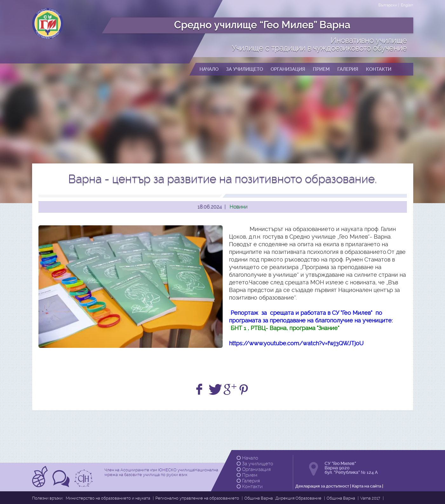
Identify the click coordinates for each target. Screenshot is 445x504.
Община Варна (341, 498)
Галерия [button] (348, 69)
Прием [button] (321, 69)
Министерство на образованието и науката (108, 498)
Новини (239, 207)
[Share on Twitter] (215, 390)
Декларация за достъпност (322, 486)
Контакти (250, 487)
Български (388, 5)
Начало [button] (209, 69)
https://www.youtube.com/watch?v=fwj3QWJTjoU (296, 343)
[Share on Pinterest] (245, 390)
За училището (255, 464)
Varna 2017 (370, 498)
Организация (254, 469)
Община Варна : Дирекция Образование (283, 498)
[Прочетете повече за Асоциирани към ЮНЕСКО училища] (41, 485)
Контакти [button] (379, 69)
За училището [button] (245, 69)
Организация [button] (288, 69)
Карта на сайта (367, 486)
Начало (247, 458)
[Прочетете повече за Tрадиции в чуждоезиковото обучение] (62, 485)
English (407, 5)
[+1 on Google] (230, 390)
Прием (247, 475)
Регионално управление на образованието (197, 498)
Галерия (248, 481)
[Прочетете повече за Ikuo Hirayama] (84, 485)
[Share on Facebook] (200, 390)
